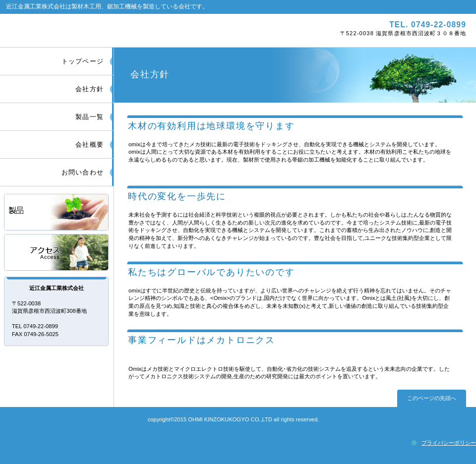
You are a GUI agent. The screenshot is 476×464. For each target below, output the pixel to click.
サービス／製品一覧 (57, 213)
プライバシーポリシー (449, 443)
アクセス (57, 253)
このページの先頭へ (432, 398)
